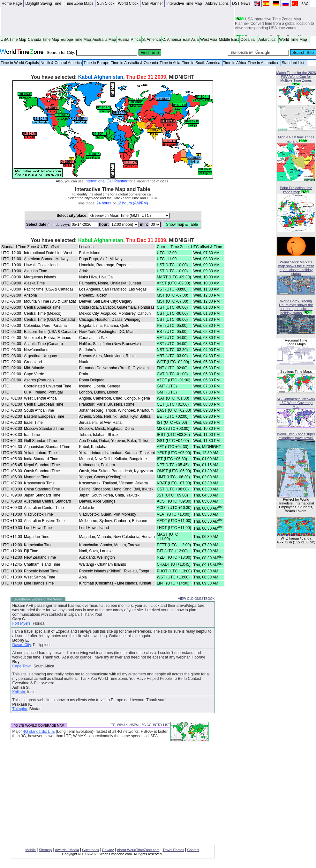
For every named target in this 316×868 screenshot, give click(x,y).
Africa (136, 40)
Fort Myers (22, 623)
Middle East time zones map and (296, 139)
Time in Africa (235, 63)
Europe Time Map (76, 40)
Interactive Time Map (184, 4)
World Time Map (294, 40)
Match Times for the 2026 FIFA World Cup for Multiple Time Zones (296, 77)
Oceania (248, 40)
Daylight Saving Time (43, 4)
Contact (193, 850)
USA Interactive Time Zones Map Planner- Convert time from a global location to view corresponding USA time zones (274, 25)
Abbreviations (217, 4)
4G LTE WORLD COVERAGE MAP (39, 726)
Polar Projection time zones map (296, 190)
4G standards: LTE (39, 732)
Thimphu (20, 709)
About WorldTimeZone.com (138, 850)
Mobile (31, 850)
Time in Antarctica (264, 63)
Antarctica (268, 40)
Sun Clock (106, 4)
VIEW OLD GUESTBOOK (196, 599)
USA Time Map (13, 40)
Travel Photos (173, 850)
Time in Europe (96, 63)
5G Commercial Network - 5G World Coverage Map (296, 403)
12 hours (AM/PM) (132, 203)
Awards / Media (67, 850)
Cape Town (22, 666)
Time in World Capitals (20, 63)
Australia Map (104, 40)
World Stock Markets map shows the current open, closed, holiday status (296, 268)
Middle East (229, 40)
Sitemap (45, 850)
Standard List (294, 63)
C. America (172, 40)
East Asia (191, 40)
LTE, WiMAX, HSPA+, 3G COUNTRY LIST (140, 725)
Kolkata (19, 692)
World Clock (128, 4)
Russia (123, 40)
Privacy (108, 850)
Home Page (12, 4)
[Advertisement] (117, 22)
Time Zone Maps (79, 4)
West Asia (209, 40)
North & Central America (61, 63)
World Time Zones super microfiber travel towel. (296, 436)
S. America (152, 40)
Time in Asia (170, 63)
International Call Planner (106, 181)
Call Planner (152, 4)
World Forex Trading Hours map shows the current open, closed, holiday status (296, 307)
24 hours (104, 203)
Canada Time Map (43, 40)
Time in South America (202, 63)
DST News (241, 4)
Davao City (22, 645)
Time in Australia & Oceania (134, 63)
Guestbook (90, 850)
